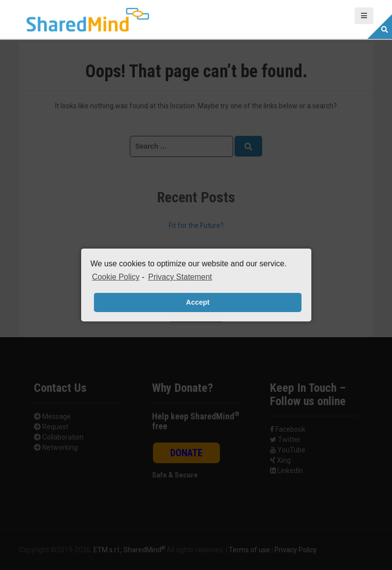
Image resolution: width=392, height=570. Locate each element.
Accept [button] (198, 302)
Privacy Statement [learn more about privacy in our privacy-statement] (180, 277)
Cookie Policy (116, 277)
